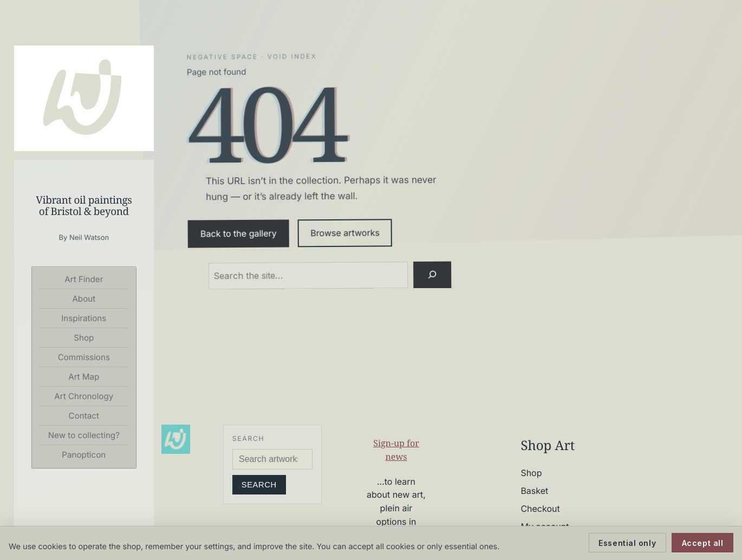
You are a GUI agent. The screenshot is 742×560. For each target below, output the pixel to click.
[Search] (432, 275)
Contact (84, 416)
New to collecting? (84, 435)
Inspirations (84, 318)
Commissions (84, 357)
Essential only (627, 543)
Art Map (84, 377)
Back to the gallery (239, 234)
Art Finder (84, 279)
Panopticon (84, 455)
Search (259, 485)
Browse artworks (345, 233)
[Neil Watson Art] (84, 98)
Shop (84, 338)
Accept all (703, 543)
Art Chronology (84, 396)
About (84, 299)
